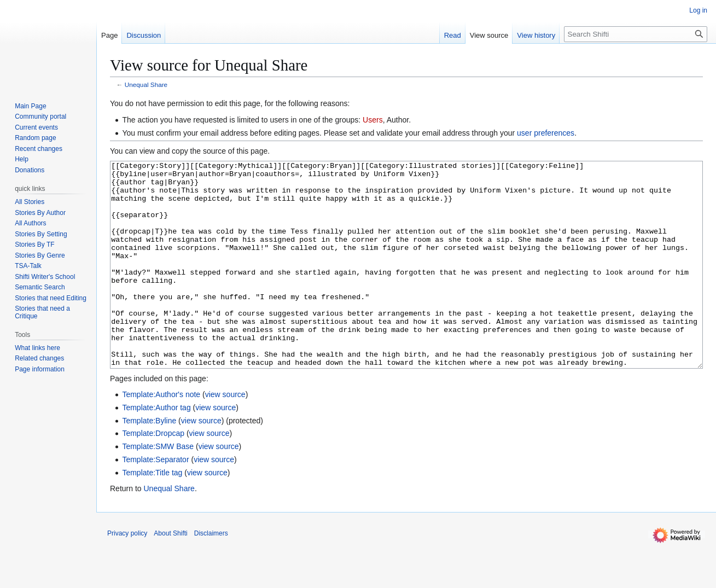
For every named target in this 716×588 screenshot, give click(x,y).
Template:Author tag (156, 449)
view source (225, 435)
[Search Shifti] (636, 34)
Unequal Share (146, 85)
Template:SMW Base (158, 487)
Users (373, 120)
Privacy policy (127, 574)
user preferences (546, 133)
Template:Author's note (161, 435)
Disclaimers (211, 574)
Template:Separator (155, 500)
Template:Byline (149, 462)
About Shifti (170, 574)
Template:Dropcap (153, 474)
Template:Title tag (152, 514)
